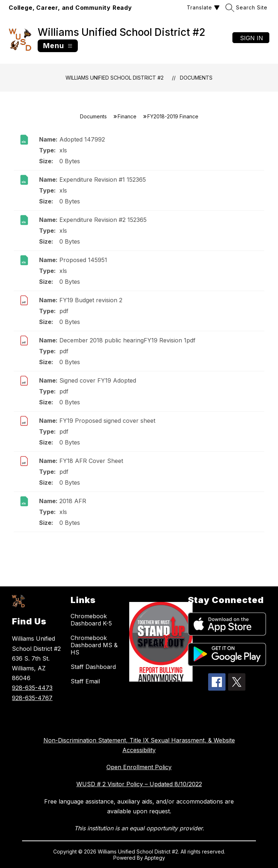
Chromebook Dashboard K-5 (91, 620)
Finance (127, 116)
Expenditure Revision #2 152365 (103, 220)
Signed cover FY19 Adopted (98, 380)
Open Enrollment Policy (139, 767)
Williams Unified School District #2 (115, 78)
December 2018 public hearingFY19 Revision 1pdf (127, 340)
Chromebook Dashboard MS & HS (94, 645)
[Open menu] (58, 46)
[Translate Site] (202, 7)
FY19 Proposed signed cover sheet (107, 421)
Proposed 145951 (83, 260)
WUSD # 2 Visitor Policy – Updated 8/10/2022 (139, 784)
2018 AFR (73, 501)
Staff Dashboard (93, 667)
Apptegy (155, 858)
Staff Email (85, 681)
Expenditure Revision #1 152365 (103, 180)
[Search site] (247, 7)
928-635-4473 (32, 688)
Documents (196, 78)
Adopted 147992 (82, 139)
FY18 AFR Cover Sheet (91, 461)
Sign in (252, 38)
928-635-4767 (32, 698)
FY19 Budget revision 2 (91, 300)
